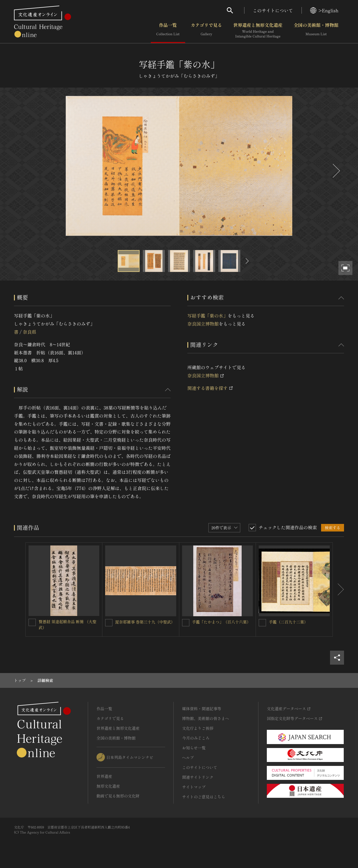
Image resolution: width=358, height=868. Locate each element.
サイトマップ (194, 787)
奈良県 (29, 332)
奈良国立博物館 (203, 324)
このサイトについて (273, 10)
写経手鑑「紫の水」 (208, 316)
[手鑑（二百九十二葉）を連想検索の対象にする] (262, 623)
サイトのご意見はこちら (204, 797)
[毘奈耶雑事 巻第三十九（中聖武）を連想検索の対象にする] (109, 623)
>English (324, 10)
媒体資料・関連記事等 (202, 709)
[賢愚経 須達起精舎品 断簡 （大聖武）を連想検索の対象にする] (32, 622)
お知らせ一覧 (194, 748)
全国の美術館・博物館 (316, 30)
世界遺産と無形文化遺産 (258, 30)
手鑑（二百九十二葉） (288, 622)
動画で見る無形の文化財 (118, 796)
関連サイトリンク (198, 777)
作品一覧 (168, 30)
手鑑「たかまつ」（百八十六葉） (222, 622)
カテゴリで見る (206, 30)
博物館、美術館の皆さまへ (206, 718)
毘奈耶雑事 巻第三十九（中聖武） (145, 622)
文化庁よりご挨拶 (198, 728)
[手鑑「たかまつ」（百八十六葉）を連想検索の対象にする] (186, 623)
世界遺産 (104, 776)
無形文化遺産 (108, 786)
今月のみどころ (196, 738)
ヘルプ (188, 758)
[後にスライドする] (336, 171)
